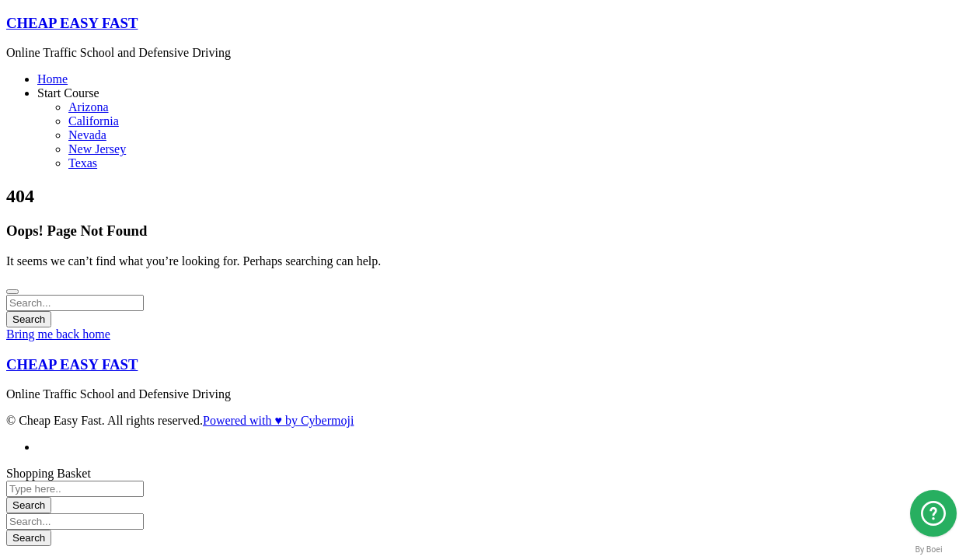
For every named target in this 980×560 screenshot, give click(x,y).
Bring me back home (58, 334)
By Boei (929, 549)
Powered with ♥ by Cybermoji (278, 420)
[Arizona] (933, 513)
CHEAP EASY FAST (72, 23)
